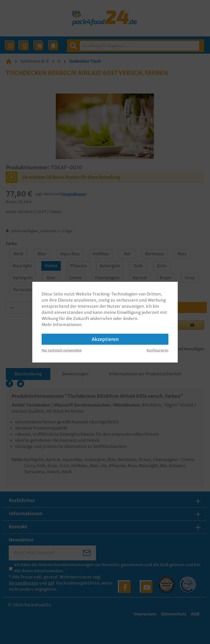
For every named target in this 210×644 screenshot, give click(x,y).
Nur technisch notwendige (62, 350)
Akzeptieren (105, 339)
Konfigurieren (157, 350)
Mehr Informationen (62, 325)
